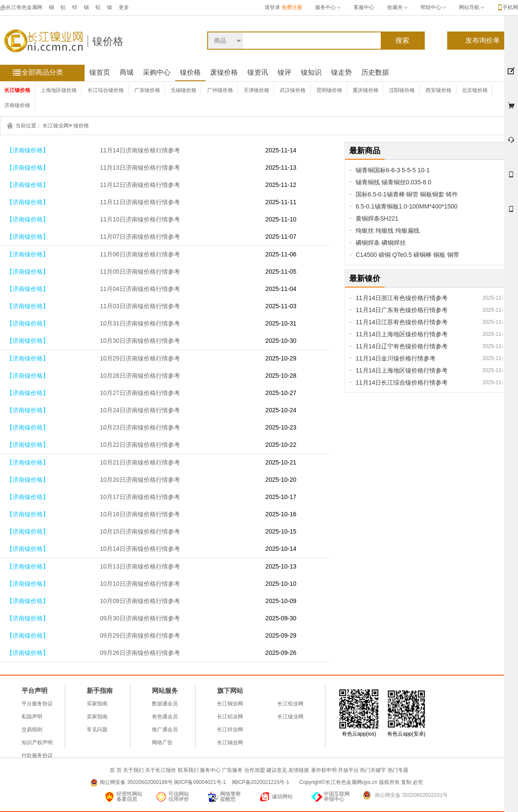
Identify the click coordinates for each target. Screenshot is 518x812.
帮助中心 (433, 7)
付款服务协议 (37, 755)
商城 (126, 72)
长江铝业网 (230, 717)
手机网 (510, 7)
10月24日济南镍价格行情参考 (140, 410)
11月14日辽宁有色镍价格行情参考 (402, 346)
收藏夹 (397, 7)
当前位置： (28, 126)
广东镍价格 (147, 90)
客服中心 (364, 7)
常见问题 (97, 730)
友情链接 (299, 770)
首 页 (115, 770)
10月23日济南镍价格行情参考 (140, 427)
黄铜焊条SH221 (377, 218)
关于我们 (133, 770)
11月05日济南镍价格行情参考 (140, 272)
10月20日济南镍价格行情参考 (140, 480)
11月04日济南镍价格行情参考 (140, 289)
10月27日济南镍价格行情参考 (140, 393)
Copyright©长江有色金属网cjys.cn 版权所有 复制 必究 (361, 782)
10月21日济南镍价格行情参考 (140, 462)
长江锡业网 (230, 742)
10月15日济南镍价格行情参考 (140, 531)
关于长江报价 (161, 770)
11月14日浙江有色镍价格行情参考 (402, 298)
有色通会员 (165, 717)
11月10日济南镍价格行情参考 (140, 219)
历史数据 (375, 72)
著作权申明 (324, 770)
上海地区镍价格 (59, 90)
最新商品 (365, 151)
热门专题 (398, 770)
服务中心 (328, 7)
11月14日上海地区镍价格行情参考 (402, 334)
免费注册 (292, 7)
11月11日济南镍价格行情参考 (140, 202)
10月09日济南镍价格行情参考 (140, 601)
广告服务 (232, 770)
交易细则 (32, 730)
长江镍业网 (56, 126)
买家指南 (97, 704)
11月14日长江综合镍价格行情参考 (402, 382)
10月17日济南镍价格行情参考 (140, 497)
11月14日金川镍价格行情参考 (396, 358)
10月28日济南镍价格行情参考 (140, 376)
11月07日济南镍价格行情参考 (140, 237)
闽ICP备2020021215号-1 (261, 782)
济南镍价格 (17, 105)
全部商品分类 (42, 72)
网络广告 (162, 742)
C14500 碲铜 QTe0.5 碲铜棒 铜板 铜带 (407, 255)
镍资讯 (258, 72)
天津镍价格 (256, 90)
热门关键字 (373, 770)
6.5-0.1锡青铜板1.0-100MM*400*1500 (407, 206)
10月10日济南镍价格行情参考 (140, 584)
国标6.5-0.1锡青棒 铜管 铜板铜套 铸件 (407, 194)
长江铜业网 (230, 704)
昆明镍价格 (329, 90)
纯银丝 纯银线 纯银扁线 (388, 231)
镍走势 (341, 72)
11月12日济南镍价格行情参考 (140, 185)
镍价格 (108, 41)
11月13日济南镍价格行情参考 (140, 167)
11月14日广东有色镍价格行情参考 (402, 310)
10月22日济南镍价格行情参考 (140, 445)
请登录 (272, 7)
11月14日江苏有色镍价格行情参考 (402, 322)
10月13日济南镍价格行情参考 (140, 566)
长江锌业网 (230, 730)
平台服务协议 (37, 704)
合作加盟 (255, 770)
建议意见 (277, 770)
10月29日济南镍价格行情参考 (140, 358)
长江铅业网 (291, 704)
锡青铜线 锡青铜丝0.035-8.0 (393, 182)
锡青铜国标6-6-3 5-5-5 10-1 (393, 170)
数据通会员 (165, 704)
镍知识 (311, 72)
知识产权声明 (37, 742)
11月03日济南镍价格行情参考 (140, 306)
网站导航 (472, 7)
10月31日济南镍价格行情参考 (140, 323)
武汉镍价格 (293, 90)
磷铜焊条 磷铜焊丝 (381, 243)
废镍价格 (224, 72)
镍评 (284, 72)
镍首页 (100, 72)
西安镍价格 (439, 90)
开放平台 (348, 770)
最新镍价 (365, 278)
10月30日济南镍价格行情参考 (140, 341)
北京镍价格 (475, 90)
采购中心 (157, 72)
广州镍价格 (220, 90)
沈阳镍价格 (402, 90)
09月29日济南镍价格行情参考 (140, 635)
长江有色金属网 (21, 7)
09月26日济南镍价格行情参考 (140, 653)
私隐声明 (32, 717)
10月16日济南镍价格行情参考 (140, 514)
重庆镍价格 (366, 90)
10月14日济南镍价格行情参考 (140, 549)
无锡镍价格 (183, 90)
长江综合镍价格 (106, 90)
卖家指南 (97, 717)
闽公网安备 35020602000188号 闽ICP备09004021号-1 (163, 782)
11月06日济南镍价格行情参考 (140, 254)
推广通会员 (165, 730)
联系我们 (188, 770)
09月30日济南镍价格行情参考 (140, 618)
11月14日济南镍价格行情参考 (140, 150)
